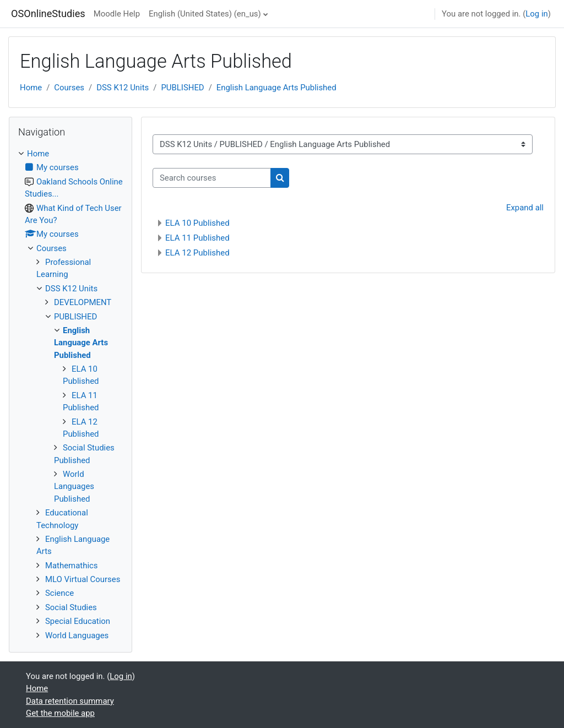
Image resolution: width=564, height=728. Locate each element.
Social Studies (71, 607)
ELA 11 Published (197, 238)
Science (59, 593)
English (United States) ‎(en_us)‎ (205, 14)
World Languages (77, 635)
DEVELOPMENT (83, 302)
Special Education (78, 621)
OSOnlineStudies (48, 13)
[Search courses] (212, 178)
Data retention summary (70, 701)
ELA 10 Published (197, 223)
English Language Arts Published (276, 88)
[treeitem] (70, 395)
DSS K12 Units (123, 88)
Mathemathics (72, 566)
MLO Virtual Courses (83, 579)
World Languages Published (74, 487)
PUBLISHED (182, 88)
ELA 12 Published (197, 253)
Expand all (525, 208)
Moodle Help (117, 14)
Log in (536, 14)
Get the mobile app (60, 713)
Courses (69, 88)
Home (31, 88)
